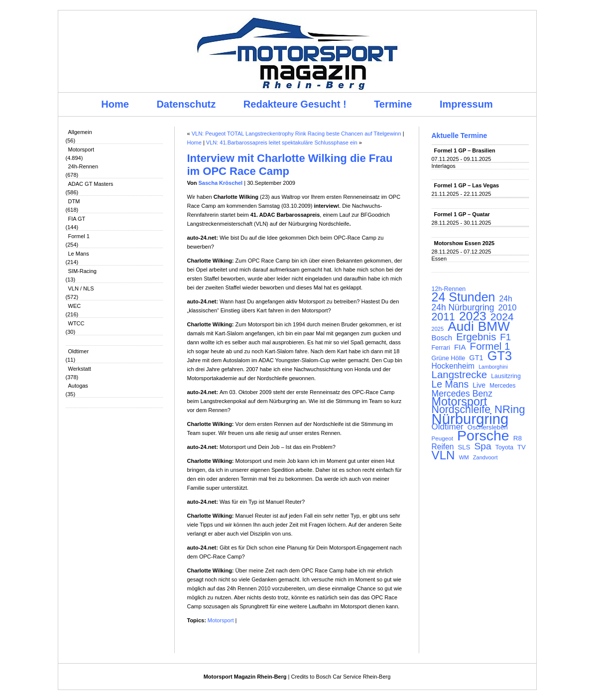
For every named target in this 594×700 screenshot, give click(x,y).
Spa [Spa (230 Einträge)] (482, 446)
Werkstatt (80, 369)
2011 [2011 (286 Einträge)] (443, 317)
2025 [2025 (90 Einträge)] (438, 329)
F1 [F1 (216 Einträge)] (505, 337)
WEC (75, 306)
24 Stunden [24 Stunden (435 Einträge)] (464, 297)
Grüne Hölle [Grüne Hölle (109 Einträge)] (449, 358)
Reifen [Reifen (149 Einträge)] (443, 447)
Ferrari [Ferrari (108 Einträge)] (441, 348)
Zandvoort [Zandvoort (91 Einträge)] (485, 457)
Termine (393, 104)
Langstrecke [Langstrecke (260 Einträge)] (460, 375)
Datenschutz (186, 104)
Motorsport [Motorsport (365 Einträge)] (460, 402)
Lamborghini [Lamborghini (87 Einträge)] (493, 367)
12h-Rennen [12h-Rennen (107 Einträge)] (449, 289)
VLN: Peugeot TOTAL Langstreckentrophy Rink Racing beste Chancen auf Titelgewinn (297, 134)
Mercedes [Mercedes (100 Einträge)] (502, 386)
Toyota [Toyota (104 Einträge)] (504, 447)
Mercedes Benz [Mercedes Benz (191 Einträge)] (462, 394)
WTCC (76, 323)
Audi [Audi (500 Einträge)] (461, 326)
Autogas (78, 386)
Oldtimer (79, 351)
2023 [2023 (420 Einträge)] (473, 316)
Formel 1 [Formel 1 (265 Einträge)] (490, 346)
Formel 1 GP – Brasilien (465, 150)
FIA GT (77, 219)
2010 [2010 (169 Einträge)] (507, 308)
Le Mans (79, 254)
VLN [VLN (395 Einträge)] (443, 455)
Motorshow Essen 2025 (465, 243)
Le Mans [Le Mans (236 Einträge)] (450, 384)
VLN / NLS (81, 288)
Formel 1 (79, 236)
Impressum (466, 104)
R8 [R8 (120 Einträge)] (518, 438)
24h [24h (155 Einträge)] (506, 299)
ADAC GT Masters (91, 184)
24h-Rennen (83, 166)
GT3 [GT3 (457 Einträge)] (500, 356)
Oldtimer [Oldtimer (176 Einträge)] (448, 427)
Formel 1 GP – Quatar (462, 214)
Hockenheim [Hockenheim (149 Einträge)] (453, 366)
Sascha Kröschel (221, 183)
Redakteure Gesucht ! (295, 104)
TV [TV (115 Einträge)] (522, 447)
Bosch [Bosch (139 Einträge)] (442, 338)
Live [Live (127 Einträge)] (479, 385)
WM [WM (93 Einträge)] (464, 457)
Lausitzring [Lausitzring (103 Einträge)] (506, 376)
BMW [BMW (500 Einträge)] (494, 326)
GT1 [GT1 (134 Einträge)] (476, 358)
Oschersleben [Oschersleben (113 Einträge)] (488, 427)
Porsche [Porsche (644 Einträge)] (483, 435)
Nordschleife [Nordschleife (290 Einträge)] (461, 410)
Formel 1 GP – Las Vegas (467, 185)
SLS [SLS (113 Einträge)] (464, 447)
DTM (74, 201)
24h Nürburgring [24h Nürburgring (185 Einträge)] (463, 307)
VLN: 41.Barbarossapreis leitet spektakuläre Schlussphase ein (282, 142)
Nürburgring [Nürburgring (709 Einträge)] (470, 419)
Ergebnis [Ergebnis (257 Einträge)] (476, 337)
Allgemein (80, 132)
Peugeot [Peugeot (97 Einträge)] (443, 438)
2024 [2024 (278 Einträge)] (502, 317)
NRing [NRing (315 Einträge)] (510, 410)
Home (115, 104)
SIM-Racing (82, 271)
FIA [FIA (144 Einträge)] (460, 347)
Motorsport (81, 149)
